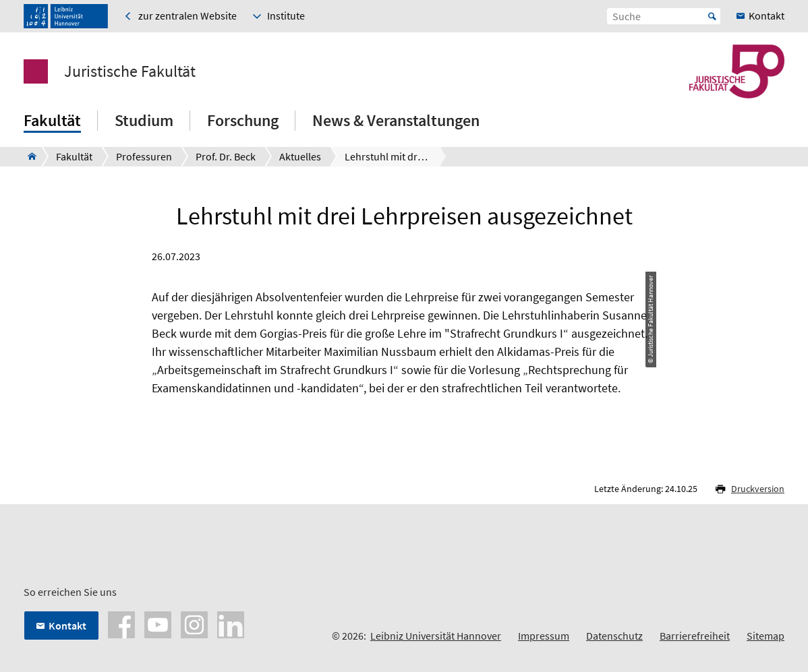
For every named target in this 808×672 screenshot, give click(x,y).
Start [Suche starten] (712, 16)
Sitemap (766, 636)
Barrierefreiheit (695, 636)
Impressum (544, 636)
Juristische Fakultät (130, 71)
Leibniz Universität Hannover (436, 636)
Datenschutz (614, 636)
